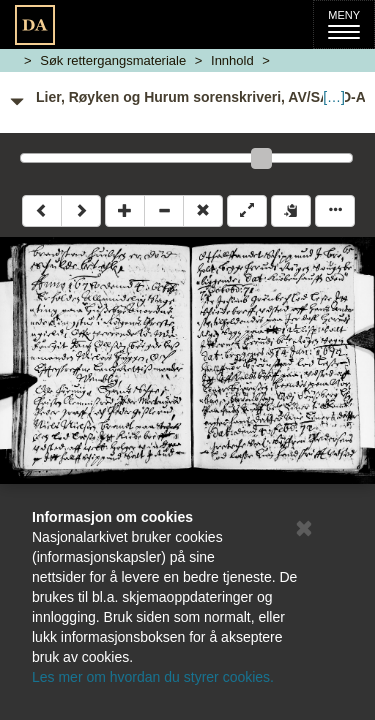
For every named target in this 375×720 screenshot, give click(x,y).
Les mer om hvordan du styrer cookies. (153, 677)
